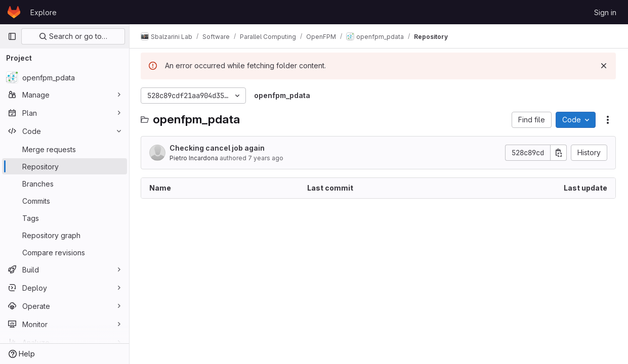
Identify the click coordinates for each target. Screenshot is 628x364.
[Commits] (65, 201)
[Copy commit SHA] (559, 153)
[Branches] (65, 184)
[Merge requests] (65, 149)
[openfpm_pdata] (65, 77)
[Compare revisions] (65, 252)
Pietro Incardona (195, 158)
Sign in (605, 12)
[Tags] (65, 218)
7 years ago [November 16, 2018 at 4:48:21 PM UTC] (267, 158)
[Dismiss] (604, 66)
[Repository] (65, 166)
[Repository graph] (65, 235)
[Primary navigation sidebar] (12, 36)
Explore (44, 12)
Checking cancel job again (218, 148)
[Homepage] (14, 12)
